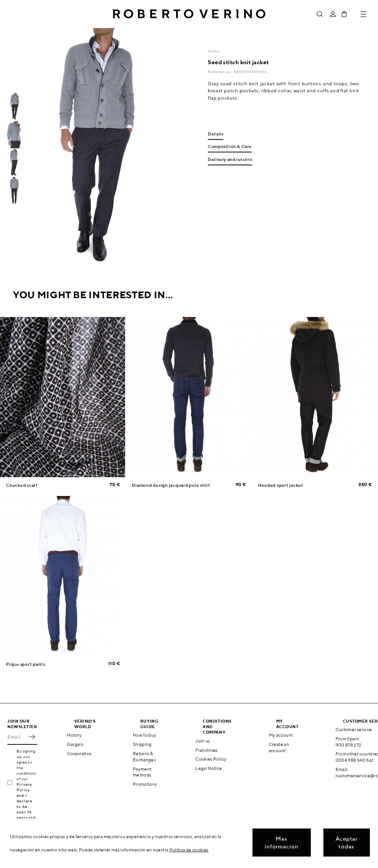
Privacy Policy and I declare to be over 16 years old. (27, 801)
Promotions (145, 784)
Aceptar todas (347, 843)
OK (32, 737)
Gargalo (75, 744)
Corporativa (79, 753)
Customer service (354, 729)
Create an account (279, 747)
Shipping (142, 744)
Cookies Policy (211, 759)
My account (281, 735)
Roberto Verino (189, 14)
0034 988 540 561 (355, 760)
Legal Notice (209, 768)
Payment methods (142, 772)
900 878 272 (349, 745)
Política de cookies (189, 850)
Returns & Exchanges (144, 757)
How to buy (145, 735)
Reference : (221, 72)
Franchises (207, 750)
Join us (203, 741)
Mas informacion (281, 843)
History (74, 735)
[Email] (17, 737)
